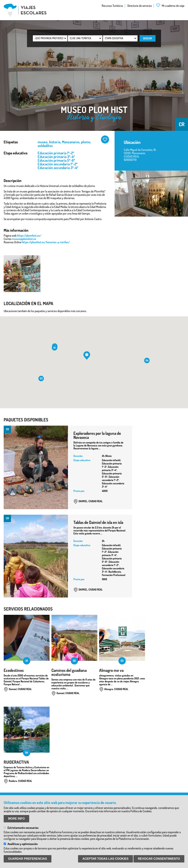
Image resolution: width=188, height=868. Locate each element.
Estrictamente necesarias (23, 828)
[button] (87, 356)
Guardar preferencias (28, 859)
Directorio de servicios (140, 6)
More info (16, 819)
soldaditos (45, 146)
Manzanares (71, 142)
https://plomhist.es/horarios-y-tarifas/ (46, 242)
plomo (86, 142)
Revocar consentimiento (159, 859)
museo (43, 142)
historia (55, 142)
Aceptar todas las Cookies (105, 859)
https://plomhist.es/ (29, 236)
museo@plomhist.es (24, 239)
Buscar (148, 38)
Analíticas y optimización (23, 844)
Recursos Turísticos (112, 6)
